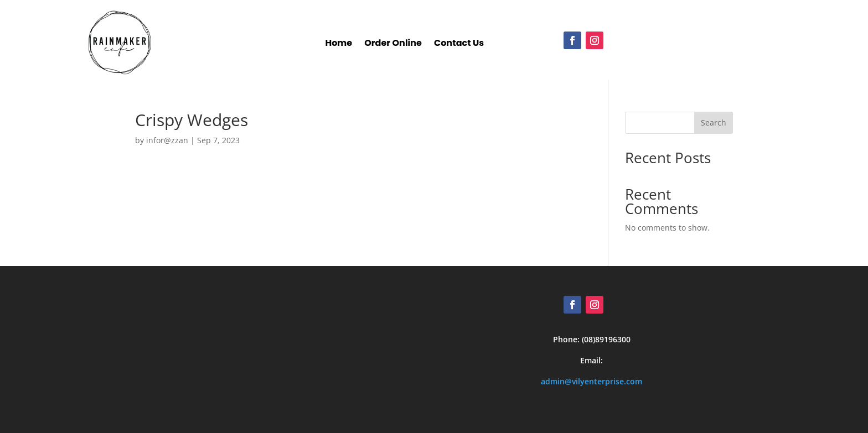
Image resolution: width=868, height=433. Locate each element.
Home (339, 45)
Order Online (393, 45)
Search (714, 122)
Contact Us (459, 45)
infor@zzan (167, 140)
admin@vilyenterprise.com (591, 381)
